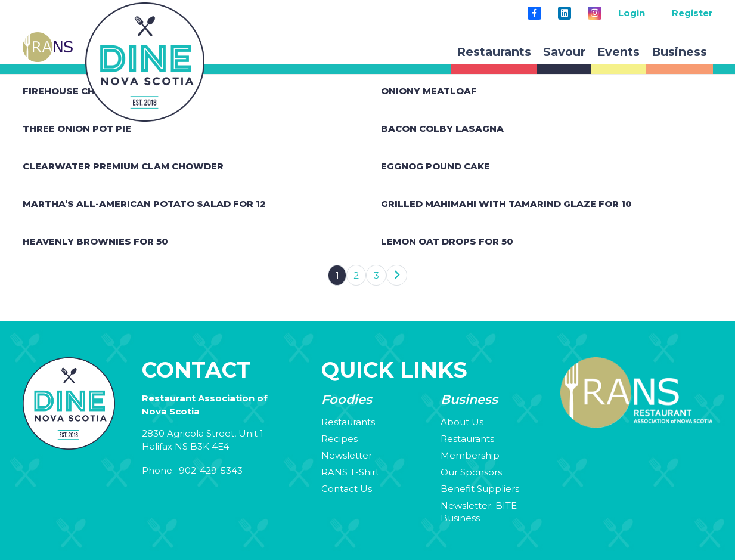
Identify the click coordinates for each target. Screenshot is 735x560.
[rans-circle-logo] (145, 62)
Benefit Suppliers (480, 489)
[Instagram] (594, 13)
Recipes (339, 439)
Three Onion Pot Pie (77, 129)
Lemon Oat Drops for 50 (447, 241)
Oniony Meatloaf (429, 91)
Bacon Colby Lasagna (442, 129)
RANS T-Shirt (350, 472)
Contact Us (347, 489)
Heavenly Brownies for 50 (95, 241)
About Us (462, 422)
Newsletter (347, 455)
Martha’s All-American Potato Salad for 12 (144, 204)
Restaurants (348, 422)
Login (632, 13)
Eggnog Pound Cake (435, 166)
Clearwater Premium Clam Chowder (123, 166)
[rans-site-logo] (48, 47)
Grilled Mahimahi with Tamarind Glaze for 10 (506, 204)
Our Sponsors (471, 472)
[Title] (534, 13)
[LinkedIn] (565, 13)
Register (692, 13)
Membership (470, 455)
